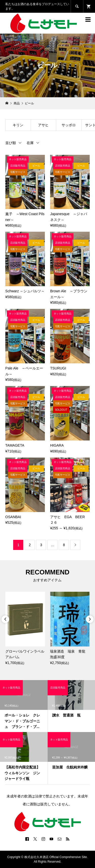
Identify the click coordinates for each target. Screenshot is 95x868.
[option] (25, 629)
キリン (18, 125)
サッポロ (69, 125)
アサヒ (43, 125)
